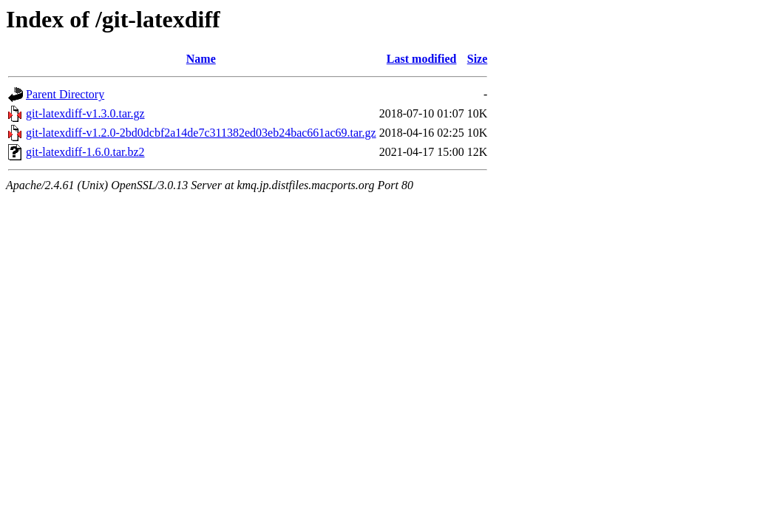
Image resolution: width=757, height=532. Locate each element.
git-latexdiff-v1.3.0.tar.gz (85, 113)
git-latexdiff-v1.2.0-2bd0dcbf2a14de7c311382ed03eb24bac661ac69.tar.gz (201, 133)
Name (201, 59)
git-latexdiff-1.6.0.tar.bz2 (85, 152)
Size (478, 59)
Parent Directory (65, 94)
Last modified (422, 59)
